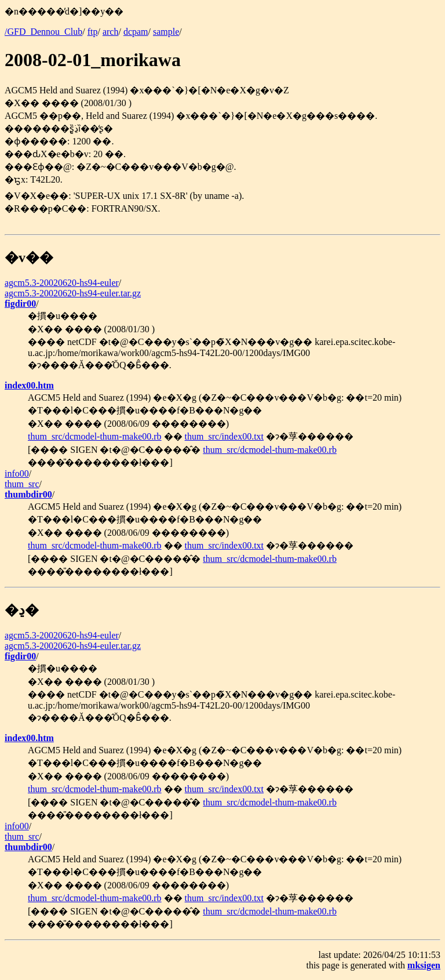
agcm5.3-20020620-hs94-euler (62, 283)
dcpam (136, 32)
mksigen (424, 965)
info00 (17, 473)
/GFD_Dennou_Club (43, 32)
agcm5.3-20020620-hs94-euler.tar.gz (73, 293)
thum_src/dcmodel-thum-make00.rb (95, 436)
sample (166, 32)
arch (111, 32)
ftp (93, 32)
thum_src (22, 484)
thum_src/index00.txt (224, 436)
